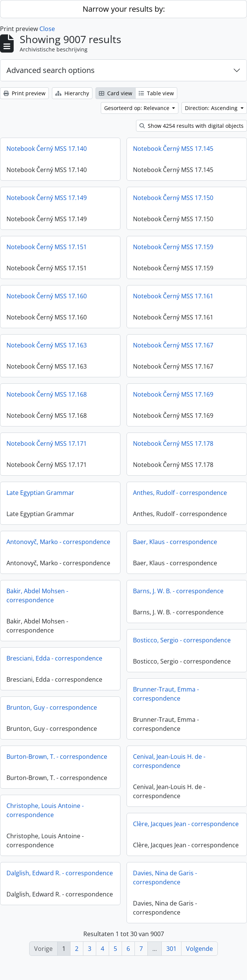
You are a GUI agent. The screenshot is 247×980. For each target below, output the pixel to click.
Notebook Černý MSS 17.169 (173, 394)
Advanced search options (51, 70)
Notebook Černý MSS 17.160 (47, 296)
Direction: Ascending (212, 108)
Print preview (24, 93)
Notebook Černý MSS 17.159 (173, 247)
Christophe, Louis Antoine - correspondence (45, 810)
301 (171, 949)
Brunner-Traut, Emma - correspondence (166, 694)
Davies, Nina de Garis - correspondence (165, 880)
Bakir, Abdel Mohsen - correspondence (37, 595)
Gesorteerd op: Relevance (138, 108)
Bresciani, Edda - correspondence (54, 658)
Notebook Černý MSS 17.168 (47, 394)
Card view (116, 93)
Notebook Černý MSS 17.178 (173, 443)
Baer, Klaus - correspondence (175, 542)
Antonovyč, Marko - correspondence (58, 542)
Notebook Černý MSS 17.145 (173, 149)
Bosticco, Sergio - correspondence (182, 640)
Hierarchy (72, 93)
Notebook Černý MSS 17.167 (173, 345)
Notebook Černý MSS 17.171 (47, 443)
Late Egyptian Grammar (40, 493)
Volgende (199, 949)
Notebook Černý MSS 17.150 (173, 198)
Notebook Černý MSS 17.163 (47, 345)
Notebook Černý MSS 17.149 (47, 198)
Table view (156, 93)
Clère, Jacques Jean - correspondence (186, 824)
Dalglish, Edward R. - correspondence (60, 873)
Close (47, 29)
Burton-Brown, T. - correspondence (57, 757)
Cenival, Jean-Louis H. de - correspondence (169, 761)
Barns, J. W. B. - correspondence (178, 591)
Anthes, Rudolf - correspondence (180, 493)
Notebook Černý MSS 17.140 (47, 149)
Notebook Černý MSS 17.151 (47, 247)
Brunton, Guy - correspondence (52, 707)
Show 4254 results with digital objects (192, 126)
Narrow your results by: (124, 9)
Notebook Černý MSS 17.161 (173, 296)
